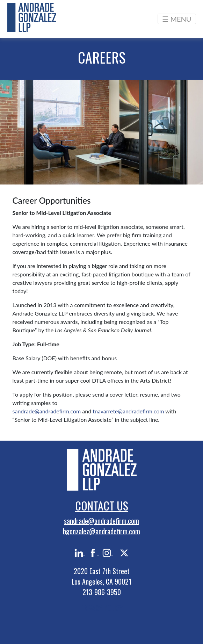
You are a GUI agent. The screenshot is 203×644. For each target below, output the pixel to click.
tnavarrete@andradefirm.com (128, 411)
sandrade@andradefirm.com (47, 411)
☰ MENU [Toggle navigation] (177, 19)
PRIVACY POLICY (101, 608)
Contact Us (102, 505)
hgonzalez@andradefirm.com (101, 531)
